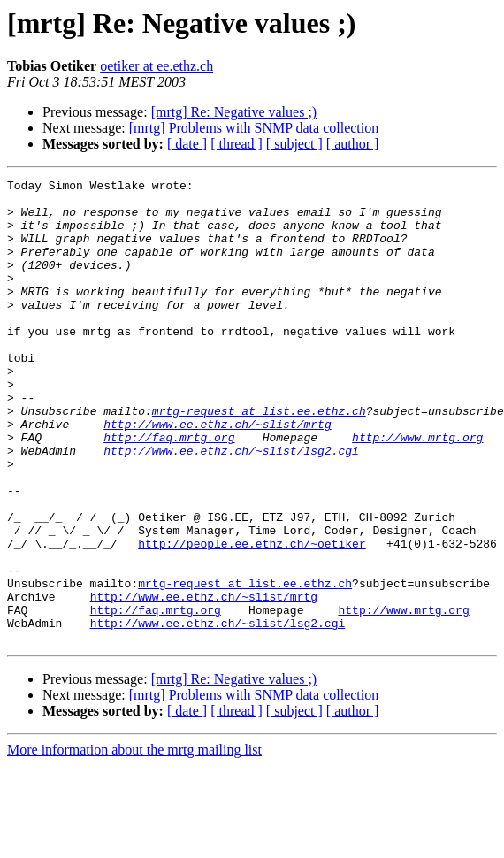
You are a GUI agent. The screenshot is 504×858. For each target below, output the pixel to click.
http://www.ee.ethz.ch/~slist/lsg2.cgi (231, 506)
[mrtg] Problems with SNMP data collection (254, 128)
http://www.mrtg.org (417, 490)
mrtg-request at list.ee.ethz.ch (259, 458)
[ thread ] (237, 144)
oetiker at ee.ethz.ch (157, 66)
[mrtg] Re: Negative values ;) (234, 112)
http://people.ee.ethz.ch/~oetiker (252, 617)
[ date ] (187, 144)
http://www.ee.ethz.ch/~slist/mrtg (217, 474)
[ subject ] (294, 144)
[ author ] (353, 144)
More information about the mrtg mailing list (134, 843)
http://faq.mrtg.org (169, 490)
